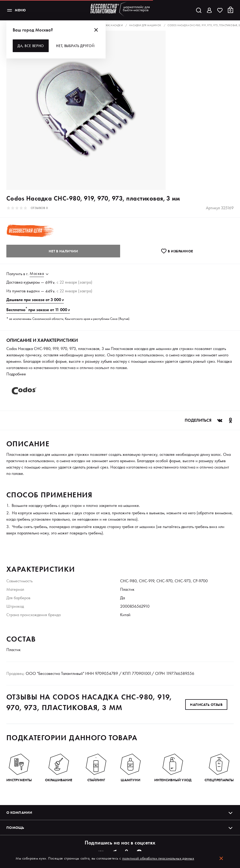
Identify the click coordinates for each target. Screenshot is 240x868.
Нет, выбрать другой (75, 46)
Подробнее (16, 374)
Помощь (120, 828)
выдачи (33, 291)
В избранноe (177, 251)
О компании (120, 812)
